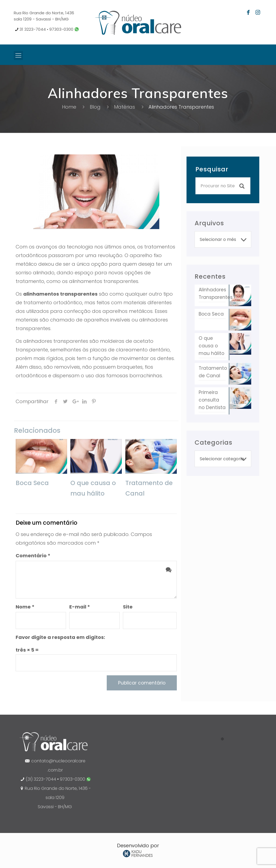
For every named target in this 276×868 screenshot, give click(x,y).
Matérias (125, 107)
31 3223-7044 (33, 29)
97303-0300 (64, 29)
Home (69, 107)
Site (128, 607)
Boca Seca (32, 483)
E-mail (80, 607)
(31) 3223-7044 (41, 779)
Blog (95, 107)
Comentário (33, 556)
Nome (25, 607)
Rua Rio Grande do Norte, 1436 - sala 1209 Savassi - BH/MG (58, 798)
